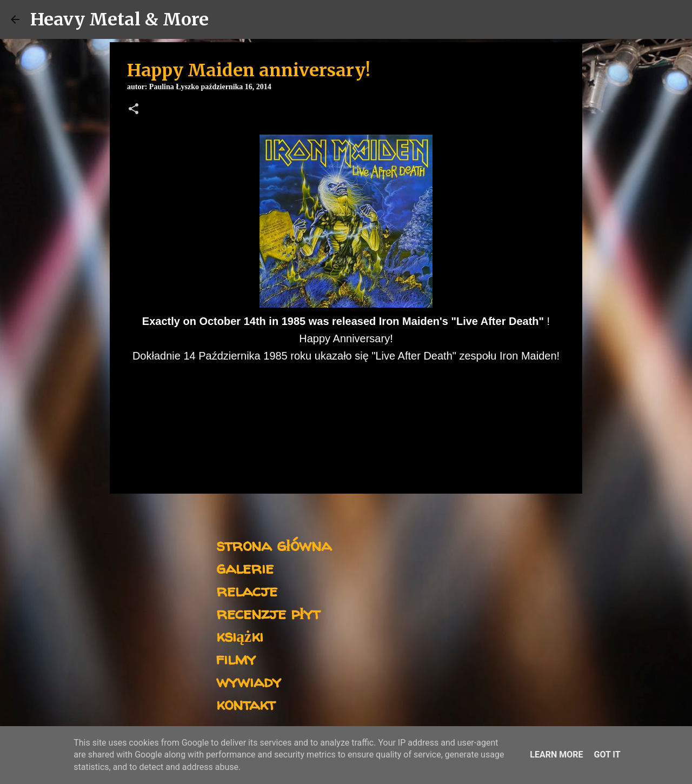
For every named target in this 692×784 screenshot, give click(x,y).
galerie (245, 567)
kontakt (246, 704)
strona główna (274, 545)
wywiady (249, 681)
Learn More (556, 755)
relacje (247, 590)
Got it (607, 755)
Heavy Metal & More (119, 19)
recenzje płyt (268, 613)
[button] (134, 110)
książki (240, 636)
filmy (236, 658)
